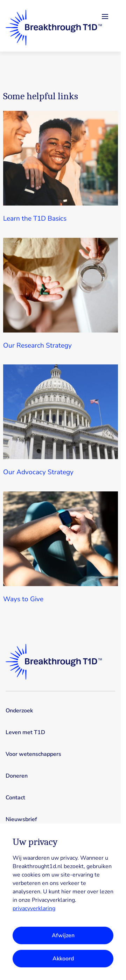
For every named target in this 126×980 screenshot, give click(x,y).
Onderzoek (19, 711)
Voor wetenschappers (33, 754)
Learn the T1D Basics (35, 219)
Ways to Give (23, 599)
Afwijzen (63, 935)
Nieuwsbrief (21, 819)
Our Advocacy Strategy (38, 472)
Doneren (17, 776)
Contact (15, 798)
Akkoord (63, 959)
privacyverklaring (34, 908)
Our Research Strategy (37, 345)
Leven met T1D (25, 732)
